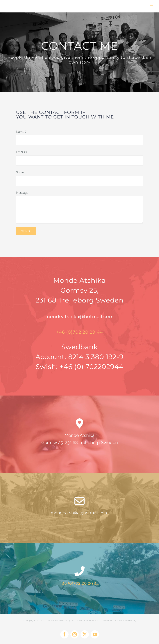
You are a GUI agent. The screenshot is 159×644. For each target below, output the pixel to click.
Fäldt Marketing (127, 620)
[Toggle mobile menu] (152, 7)
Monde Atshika (59, 620)
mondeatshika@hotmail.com (79, 317)
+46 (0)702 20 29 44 (79, 332)
